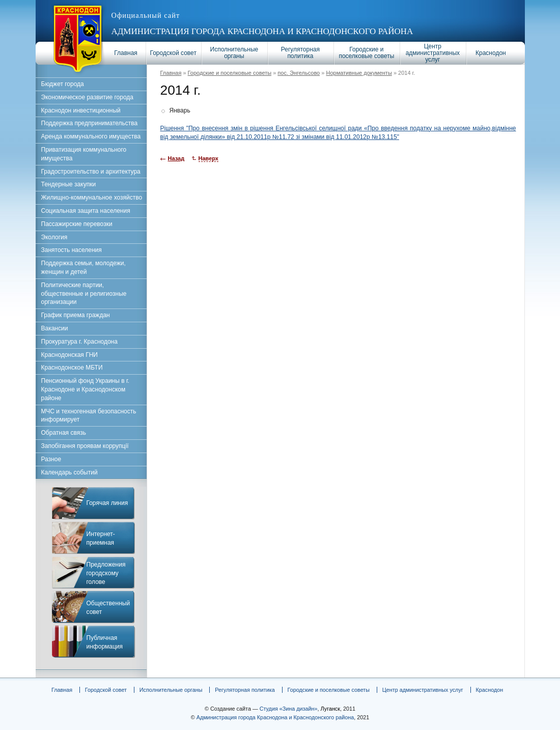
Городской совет (173, 53)
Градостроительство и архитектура (91, 172)
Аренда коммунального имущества (91, 136)
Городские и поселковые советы (366, 53)
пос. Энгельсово (299, 73)
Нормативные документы (359, 73)
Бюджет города (63, 84)
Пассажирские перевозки (77, 224)
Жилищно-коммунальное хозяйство (92, 198)
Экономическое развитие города (87, 97)
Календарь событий (69, 472)
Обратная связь (64, 433)
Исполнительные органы (234, 53)
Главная (126, 53)
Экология (54, 237)
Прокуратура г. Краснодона (79, 342)
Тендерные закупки (69, 184)
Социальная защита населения (86, 211)
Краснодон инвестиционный (81, 110)
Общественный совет (108, 608)
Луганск (330, 709)
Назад (176, 158)
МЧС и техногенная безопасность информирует (89, 416)
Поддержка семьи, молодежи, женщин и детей (83, 268)
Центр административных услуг (433, 53)
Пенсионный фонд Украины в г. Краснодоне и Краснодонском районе (86, 389)
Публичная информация (105, 642)
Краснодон (491, 53)
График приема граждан (76, 315)
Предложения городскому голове (106, 573)
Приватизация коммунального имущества (84, 154)
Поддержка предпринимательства (90, 123)
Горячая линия (107, 503)
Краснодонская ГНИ (70, 355)
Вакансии (55, 328)
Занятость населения (72, 250)
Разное (51, 459)
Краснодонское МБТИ (72, 368)
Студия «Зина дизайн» (289, 709)
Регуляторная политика (300, 53)
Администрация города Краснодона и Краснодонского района (262, 31)
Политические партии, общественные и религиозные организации (84, 294)
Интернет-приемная (101, 538)
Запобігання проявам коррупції (85, 446)
